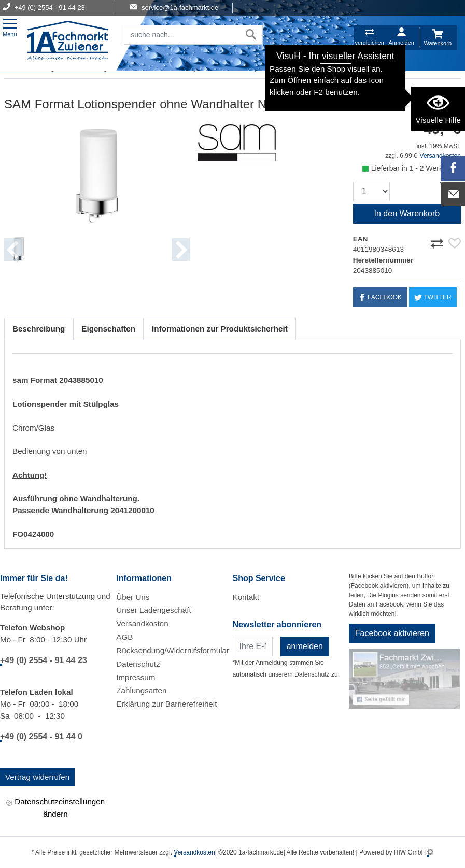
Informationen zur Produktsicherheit (220, 329)
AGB (124, 637)
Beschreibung (39, 329)
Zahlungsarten (141, 690)
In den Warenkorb (407, 213)
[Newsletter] (253, 646)
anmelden (305, 646)
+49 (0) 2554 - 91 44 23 (44, 660)
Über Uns (133, 597)
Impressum (136, 677)
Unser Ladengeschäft (153, 610)
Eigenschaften (108, 329)
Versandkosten (142, 623)
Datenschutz (138, 664)
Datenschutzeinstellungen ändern (55, 807)
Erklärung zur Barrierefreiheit (166, 704)
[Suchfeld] (182, 35)
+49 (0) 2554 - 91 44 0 (41, 736)
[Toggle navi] (10, 27)
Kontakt (246, 597)
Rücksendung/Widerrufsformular (173, 650)
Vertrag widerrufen (37, 777)
